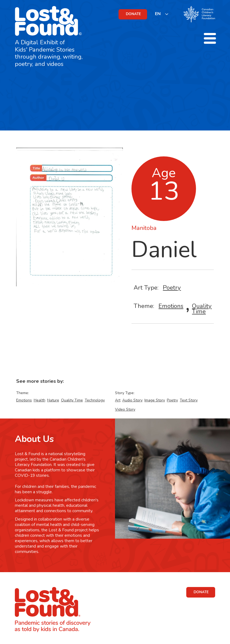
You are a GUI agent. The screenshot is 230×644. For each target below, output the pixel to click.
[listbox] (162, 14)
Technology (95, 400)
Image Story (155, 400)
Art (118, 400)
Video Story (125, 409)
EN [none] (158, 14)
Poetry (172, 288)
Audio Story (132, 400)
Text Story (189, 400)
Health (40, 400)
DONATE (133, 14)
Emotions (171, 306)
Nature (53, 400)
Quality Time (202, 309)
